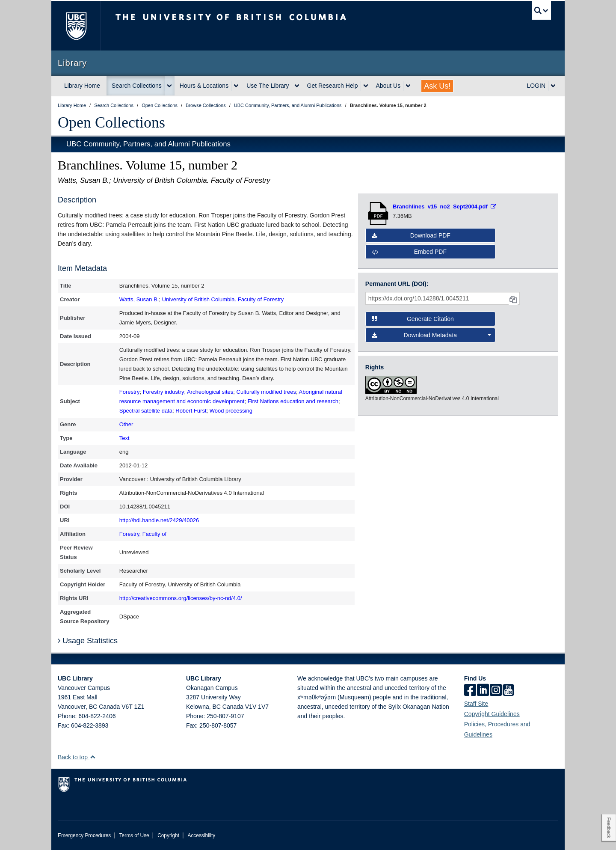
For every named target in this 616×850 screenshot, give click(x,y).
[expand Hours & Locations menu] (236, 86)
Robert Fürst (191, 411)
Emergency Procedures (84, 835)
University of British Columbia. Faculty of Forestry (223, 299)
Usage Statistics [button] (88, 641)
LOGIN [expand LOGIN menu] (536, 86)
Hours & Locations (204, 86)
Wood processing (231, 411)
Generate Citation (413, 319)
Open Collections (111, 122)
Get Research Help (333, 86)
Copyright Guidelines (492, 714)
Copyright (168, 835)
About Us (388, 86)
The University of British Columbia (76, 26)
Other (126, 424)
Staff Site (476, 704)
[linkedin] (483, 691)
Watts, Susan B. (139, 299)
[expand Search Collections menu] (169, 86)
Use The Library (268, 86)
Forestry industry (164, 392)
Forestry (130, 392)
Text (124, 438)
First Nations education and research (293, 401)
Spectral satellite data (146, 411)
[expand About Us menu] (408, 86)
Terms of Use (134, 835)
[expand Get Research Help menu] (366, 86)
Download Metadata (432, 335)
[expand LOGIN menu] (553, 86)
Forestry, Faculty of (143, 534)
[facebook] (470, 691)
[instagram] (496, 691)
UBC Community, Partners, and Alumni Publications (148, 144)
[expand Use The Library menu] (297, 86)
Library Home (82, 86)
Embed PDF (409, 252)
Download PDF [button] (411, 235)
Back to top (77, 757)
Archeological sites (210, 392)
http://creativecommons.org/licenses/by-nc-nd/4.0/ (181, 598)
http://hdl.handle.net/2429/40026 (159, 520)
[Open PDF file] (444, 207)
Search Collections (137, 86)
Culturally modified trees (266, 392)
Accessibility (201, 835)
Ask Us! (437, 86)
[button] (93, 757)
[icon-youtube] (508, 691)
